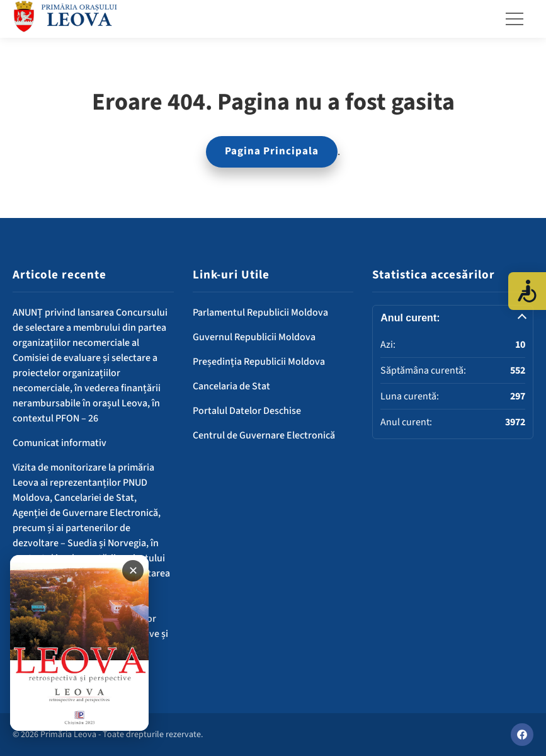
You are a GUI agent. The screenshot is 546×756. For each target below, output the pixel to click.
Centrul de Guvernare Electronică (264, 435)
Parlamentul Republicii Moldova (260, 312)
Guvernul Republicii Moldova (254, 337)
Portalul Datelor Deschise (247, 411)
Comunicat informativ (60, 443)
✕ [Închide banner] (133, 571)
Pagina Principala (272, 151)
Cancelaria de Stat (231, 386)
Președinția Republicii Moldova (259, 362)
